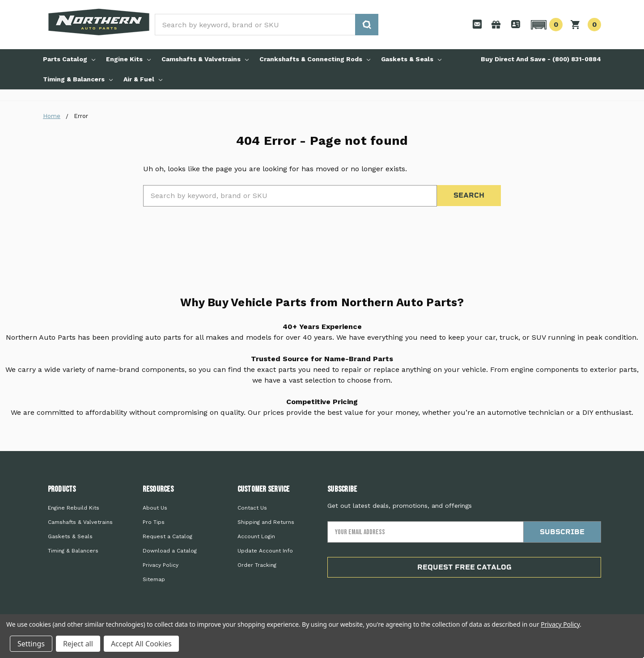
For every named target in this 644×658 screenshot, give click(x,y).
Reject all (78, 644)
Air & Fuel (143, 79)
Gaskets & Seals (411, 59)
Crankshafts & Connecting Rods (315, 59)
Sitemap (154, 579)
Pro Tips (154, 522)
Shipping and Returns (266, 522)
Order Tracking (257, 565)
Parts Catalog (69, 59)
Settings (31, 644)
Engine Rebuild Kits (74, 508)
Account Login (256, 536)
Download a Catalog (170, 551)
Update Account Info (265, 551)
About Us (155, 508)
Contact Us (252, 508)
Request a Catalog (167, 536)
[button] (545, 25)
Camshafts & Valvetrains (205, 59)
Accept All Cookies (141, 644)
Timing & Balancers (78, 79)
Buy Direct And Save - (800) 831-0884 (541, 59)
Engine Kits (128, 59)
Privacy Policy (161, 565)
